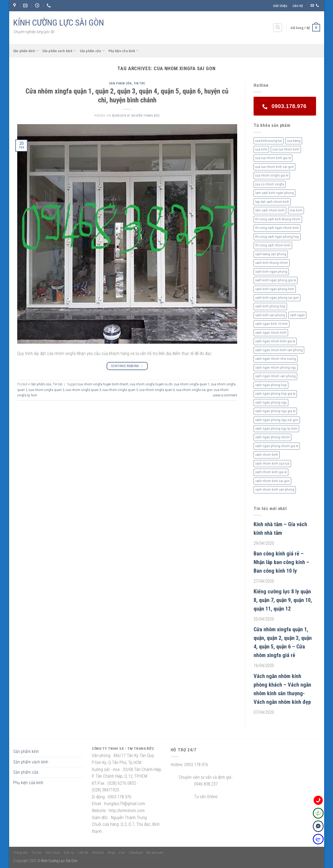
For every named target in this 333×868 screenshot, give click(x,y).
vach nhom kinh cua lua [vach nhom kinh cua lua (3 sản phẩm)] (272, 463)
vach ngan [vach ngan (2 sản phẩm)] (297, 315)
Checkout (136, 853)
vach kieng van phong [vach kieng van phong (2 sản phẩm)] (271, 254)
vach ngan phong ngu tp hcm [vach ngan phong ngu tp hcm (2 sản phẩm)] (276, 428)
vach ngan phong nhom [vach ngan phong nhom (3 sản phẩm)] (272, 437)
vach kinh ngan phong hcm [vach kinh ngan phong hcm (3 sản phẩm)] (275, 289)
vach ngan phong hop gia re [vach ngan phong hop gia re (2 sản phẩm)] (275, 394)
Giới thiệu (280, 6)
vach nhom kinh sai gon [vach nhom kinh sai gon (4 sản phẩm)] (272, 481)
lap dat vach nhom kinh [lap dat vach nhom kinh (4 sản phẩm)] (272, 202)
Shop (111, 853)
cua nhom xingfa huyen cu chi (151, 384)
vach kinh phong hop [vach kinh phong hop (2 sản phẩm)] (270, 306)
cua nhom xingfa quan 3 (46, 390)
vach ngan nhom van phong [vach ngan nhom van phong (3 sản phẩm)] (275, 376)
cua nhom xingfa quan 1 (192, 384)
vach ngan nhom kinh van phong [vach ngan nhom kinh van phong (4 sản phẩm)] (279, 350)
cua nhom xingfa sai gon (194, 390)
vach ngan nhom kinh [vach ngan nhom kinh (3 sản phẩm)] (271, 333)
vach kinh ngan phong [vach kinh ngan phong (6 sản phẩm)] (271, 272)
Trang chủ (21, 853)
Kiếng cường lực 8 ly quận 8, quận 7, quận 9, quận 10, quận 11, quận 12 (283, 600)
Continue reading (127, 366)
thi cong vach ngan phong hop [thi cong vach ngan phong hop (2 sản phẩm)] (277, 237)
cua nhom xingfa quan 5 (120, 390)
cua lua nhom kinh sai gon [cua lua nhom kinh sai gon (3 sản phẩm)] (274, 167)
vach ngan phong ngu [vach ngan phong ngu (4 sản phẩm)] (271, 402)
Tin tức (140, 83)
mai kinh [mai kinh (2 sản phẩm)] (296, 210)
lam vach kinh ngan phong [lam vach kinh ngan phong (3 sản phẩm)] (274, 193)
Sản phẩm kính (26, 51)
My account (155, 853)
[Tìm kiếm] (278, 28)
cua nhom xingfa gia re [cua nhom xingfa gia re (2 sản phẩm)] (272, 175)
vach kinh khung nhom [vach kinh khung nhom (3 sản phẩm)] (272, 263)
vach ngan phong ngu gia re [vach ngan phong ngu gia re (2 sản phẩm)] (275, 411)
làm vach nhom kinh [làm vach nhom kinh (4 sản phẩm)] (270, 210)
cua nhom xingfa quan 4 (83, 390)
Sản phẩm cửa (92, 51)
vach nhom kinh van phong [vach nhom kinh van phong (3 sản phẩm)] (275, 489)
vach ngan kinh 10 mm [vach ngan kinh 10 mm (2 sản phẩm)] (271, 324)
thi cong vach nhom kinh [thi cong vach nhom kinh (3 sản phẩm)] (273, 245)
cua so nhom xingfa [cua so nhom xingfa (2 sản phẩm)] (270, 184)
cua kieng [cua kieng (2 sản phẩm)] (294, 141)
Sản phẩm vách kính (59, 51)
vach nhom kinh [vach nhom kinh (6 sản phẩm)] (267, 455)
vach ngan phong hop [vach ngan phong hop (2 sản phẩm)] (271, 385)
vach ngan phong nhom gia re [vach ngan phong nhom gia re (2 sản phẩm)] (277, 446)
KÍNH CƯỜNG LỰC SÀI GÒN (59, 23)
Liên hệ (298, 6)
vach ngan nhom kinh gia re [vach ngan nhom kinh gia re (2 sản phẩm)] (275, 341)
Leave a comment (225, 395)
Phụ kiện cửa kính (124, 51)
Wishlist (98, 853)
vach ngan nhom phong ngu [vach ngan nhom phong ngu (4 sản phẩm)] (276, 367)
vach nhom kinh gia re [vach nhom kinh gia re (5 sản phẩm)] (271, 472)
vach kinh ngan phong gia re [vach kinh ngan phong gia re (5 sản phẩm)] (276, 280)
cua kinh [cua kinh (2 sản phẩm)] (261, 149)
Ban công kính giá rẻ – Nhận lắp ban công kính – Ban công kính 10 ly (281, 562)
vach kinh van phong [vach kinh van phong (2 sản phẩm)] (270, 315)
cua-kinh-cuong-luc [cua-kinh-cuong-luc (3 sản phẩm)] (269, 141)
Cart (122, 853)
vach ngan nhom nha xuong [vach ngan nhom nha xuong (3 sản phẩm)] (276, 359)
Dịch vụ (69, 853)
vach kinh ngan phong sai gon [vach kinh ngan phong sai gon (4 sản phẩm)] (277, 298)
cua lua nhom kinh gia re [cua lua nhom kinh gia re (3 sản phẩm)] (273, 158)
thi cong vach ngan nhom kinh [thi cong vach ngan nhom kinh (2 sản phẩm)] (277, 228)
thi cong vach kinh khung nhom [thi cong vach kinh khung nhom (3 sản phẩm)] (278, 219)
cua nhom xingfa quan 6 (157, 390)
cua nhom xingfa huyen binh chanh (103, 384)
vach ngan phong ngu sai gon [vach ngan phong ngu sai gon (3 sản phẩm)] (277, 420)
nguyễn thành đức (146, 116)
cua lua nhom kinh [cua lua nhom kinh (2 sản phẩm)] (286, 149)
